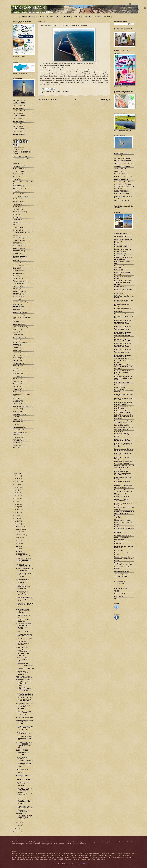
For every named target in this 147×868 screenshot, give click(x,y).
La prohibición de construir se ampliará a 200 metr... (25, 771)
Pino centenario (120, 550)
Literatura (16, 322)
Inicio (16, 17)
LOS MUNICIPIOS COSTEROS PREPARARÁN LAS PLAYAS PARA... (24, 688)
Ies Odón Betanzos (19, 302)
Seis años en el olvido (121, 571)
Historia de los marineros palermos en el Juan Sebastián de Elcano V (123, 345)
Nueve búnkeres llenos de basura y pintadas (123, 538)
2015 (17, 507)
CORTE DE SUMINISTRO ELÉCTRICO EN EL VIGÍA (25, 560)
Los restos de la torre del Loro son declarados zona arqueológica (124, 467)
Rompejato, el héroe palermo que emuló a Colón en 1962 (124, 564)
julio (18, 540)
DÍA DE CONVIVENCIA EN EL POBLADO (24, 789)
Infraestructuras (18, 312)
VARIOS (16, 445)
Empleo (15, 268)
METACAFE (118, 596)
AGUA (15, 177)
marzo (19, 552)
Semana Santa (18, 411)
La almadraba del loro (122, 382)
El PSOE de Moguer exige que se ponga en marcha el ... (24, 794)
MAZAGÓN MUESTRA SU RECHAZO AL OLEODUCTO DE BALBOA (24, 653)
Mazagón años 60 (120, 494)
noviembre (20, 529)
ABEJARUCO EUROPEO (122, 153)
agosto (19, 538)
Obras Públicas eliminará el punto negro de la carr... (25, 738)
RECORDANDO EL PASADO (22, 394)
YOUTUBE (118, 599)
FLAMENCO (17, 284)
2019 (17, 496)
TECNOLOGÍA (18, 427)
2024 (17, 482)
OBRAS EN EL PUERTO (24, 780)
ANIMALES (17, 186)
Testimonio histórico (121, 576)
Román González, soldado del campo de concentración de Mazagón (124, 559)
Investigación (17, 315)
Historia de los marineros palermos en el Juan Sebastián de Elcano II (123, 328)
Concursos (16, 230)
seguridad (16, 409)
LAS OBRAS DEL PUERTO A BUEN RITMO (23, 659)
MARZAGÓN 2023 (19, 108)
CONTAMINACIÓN (19, 233)
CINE (15, 225)
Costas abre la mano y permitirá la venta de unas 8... (24, 765)
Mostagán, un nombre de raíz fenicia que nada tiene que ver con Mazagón (124, 528)
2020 (17, 493)
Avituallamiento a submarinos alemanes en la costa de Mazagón (124, 235)
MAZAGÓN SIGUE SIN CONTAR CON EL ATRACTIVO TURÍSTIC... (24, 626)
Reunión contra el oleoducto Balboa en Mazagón (24, 784)
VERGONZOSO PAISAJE (24, 639)
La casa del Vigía (120, 387)
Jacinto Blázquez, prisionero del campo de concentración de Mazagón (124, 367)
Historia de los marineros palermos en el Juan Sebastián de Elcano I (123, 322)
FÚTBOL (16, 289)
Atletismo (16, 199)
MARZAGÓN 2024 (19, 106)
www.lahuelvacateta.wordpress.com (58, 66)
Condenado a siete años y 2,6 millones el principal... (24, 722)
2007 (17, 831)
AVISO (15, 207)
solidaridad (17, 419)
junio (18, 543)
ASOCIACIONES (19, 196)
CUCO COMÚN (119, 171)
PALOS (58, 17)
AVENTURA (17, 201)
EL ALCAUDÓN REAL (122, 174)
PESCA (15, 368)
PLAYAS (16, 374)
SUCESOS (107, 17)
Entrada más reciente (48, 99)
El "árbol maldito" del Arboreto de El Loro (121, 252)
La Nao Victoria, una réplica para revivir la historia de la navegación (124, 417)
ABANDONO (17, 166)
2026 (17, 476)
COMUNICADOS (19, 228)
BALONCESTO (18, 212)
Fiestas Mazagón (18, 281)
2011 (16, 518)
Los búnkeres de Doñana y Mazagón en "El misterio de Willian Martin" (123, 445)
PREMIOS (16, 379)
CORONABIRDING (121, 169)
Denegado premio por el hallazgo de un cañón (122, 246)
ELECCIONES (17, 265)
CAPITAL (16, 217)
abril (18, 549)
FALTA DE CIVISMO (23, 615)
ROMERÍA (16, 401)
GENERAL (16, 294)
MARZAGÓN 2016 (19, 126)
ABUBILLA (118, 156)
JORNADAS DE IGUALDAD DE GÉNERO (22, 673)
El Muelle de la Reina (121, 287)
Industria (16, 310)
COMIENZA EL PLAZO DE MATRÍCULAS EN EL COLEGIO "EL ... (24, 699)
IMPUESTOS (17, 307)
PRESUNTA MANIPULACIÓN (23, 565)
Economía (16, 260)
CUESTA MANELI (19, 149)
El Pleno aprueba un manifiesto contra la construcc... (24, 581)
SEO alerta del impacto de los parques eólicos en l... (25, 605)
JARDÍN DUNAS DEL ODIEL (22, 159)
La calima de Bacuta (121, 385)
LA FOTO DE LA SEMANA (22, 317)
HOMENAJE (17, 299)
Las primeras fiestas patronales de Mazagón (122, 440)
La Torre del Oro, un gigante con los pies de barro (123, 428)
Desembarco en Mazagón (123, 249)
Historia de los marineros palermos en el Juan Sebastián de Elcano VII (123, 357)
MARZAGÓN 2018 (19, 121)
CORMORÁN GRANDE (122, 166)
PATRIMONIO (18, 363)
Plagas (15, 371)
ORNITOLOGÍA (18, 353)
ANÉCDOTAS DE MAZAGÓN (23, 182)
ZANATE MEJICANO (121, 200)
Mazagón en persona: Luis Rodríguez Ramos (123, 504)
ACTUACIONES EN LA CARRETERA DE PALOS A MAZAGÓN (24, 759)
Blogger (86, 864)
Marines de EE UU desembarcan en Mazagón (123, 491)
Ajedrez (15, 179)
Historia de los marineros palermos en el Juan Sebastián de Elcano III (123, 334)
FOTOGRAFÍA (18, 286)
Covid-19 (16, 235)
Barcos (15, 215)
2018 (17, 499)
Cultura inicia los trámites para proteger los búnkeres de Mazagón (124, 241)
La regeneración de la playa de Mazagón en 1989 (124, 422)
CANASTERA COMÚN (122, 158)
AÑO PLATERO (18, 189)
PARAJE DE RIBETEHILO (21, 156)
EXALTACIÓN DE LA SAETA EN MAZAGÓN (25, 665)
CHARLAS (16, 220)
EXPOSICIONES (18, 273)
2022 (17, 487)
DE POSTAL (17, 246)
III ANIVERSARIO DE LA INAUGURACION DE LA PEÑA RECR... (24, 728)
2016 (17, 504)
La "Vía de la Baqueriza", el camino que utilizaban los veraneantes (123, 378)
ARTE (15, 191)
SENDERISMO (18, 414)
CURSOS (16, 243)
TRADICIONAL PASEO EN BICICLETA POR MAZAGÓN (24, 681)
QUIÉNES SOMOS (27, 17)
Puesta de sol (17, 392)
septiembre (20, 535)
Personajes (16, 366)
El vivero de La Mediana (122, 314)
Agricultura (17, 174)
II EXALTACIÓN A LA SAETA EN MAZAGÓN (25, 694)
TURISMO (16, 440)
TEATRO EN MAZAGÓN (24, 717)
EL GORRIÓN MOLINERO (123, 177)
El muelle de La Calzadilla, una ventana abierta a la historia (123, 283)
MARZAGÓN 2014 (19, 132)
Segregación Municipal (21, 406)
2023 (17, 484)
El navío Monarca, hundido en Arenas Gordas (123, 290)
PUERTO (16, 389)
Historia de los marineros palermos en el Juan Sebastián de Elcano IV (123, 339)
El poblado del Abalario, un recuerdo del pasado (123, 301)
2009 (17, 524)
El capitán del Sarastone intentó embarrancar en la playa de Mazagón (123, 257)
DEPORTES (97, 17)
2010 (17, 521)
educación (16, 263)
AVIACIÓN (17, 204)
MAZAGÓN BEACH (29, 7)
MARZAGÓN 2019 (19, 119)
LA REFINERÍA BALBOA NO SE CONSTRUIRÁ (25, 635)
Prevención (17, 381)
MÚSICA (16, 335)
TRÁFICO (16, 435)
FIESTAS (16, 278)
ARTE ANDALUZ (120, 584)
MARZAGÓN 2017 (19, 124)
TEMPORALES (18, 432)
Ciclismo (16, 222)
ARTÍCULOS (17, 194)
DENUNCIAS (17, 248)
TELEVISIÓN (17, 430)
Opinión (16, 350)
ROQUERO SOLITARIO (122, 194)
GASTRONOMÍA (19, 291)
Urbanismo (17, 443)
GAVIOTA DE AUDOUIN (123, 182)
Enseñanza (16, 271)
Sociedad (16, 417)
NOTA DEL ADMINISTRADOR (23, 733)
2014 (17, 510)
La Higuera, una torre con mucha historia (123, 408)
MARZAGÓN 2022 (19, 111)
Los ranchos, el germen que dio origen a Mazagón (123, 462)
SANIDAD (16, 404)
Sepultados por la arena (122, 574)
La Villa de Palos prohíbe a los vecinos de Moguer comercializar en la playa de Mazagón (124, 434)
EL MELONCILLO (22, 750)
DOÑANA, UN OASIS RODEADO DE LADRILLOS (23, 713)
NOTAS (15, 345)
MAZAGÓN (40, 17)
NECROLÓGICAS (19, 342)
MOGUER (50, 17)
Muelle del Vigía (120, 533)
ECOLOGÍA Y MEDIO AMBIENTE (58, 92)
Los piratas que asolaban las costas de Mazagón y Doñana (124, 450)
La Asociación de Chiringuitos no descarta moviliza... (23, 593)
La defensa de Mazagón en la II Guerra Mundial (124, 403)
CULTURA (86, 17)
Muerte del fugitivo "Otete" (123, 535)
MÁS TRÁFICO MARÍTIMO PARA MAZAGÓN (23, 587)
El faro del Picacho (121, 270)
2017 (17, 501)
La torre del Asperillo (121, 425)
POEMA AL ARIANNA (24, 677)
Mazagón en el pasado (122, 497)
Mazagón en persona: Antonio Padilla (121, 500)
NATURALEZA (18, 337)
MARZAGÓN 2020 (19, 116)
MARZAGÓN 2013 (19, 134)
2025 (17, 479)
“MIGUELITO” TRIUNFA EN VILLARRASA (25, 570)
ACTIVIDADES (18, 169)
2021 (17, 490)
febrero (19, 822)
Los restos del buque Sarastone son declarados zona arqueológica (123, 473)
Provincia (16, 387)
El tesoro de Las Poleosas (123, 309)
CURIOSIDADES (18, 240)
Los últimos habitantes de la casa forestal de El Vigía (124, 486)
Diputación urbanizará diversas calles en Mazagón (24, 643)
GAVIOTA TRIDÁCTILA (123, 184)
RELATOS (16, 399)
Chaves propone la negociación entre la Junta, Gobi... (24, 611)
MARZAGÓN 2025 (19, 103)
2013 (16, 513)
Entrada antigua (103, 99)
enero (18, 825)
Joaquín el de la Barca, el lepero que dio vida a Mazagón (122, 372)
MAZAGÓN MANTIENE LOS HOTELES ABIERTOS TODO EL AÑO (24, 745)
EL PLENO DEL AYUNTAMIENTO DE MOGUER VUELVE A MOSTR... (24, 801)
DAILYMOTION (120, 594)
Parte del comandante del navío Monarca (123, 543)
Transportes (17, 438)
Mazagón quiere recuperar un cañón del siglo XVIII (124, 512)
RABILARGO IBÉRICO (122, 191)
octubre (19, 532)
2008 (17, 829)
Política (15, 376)
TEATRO (16, 424)
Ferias (15, 276)
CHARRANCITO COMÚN (123, 164)
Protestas (16, 384)
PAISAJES (16, 358)
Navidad (16, 340)
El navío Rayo (119, 294)
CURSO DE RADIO (22, 631)
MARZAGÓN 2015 (19, 129)
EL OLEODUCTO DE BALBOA (23, 754)
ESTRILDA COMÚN (121, 179)
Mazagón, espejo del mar (122, 520)
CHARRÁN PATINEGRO (123, 161)
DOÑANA (67, 17)
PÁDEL (15, 355)
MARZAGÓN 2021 (19, 113)
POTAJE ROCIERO (22, 648)
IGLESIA (16, 304)
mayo (18, 546)
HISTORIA (77, 17)
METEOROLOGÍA (19, 327)
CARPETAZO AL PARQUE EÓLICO (23, 555)
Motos (15, 332)
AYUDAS (16, 209)
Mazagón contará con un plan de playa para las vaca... (24, 599)
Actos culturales (18, 171)
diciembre (20, 526)
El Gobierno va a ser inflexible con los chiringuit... (23, 619)
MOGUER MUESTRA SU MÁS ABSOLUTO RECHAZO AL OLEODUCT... (24, 706)
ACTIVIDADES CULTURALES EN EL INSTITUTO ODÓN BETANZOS (24, 816)
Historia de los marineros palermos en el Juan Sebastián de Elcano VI (123, 351)
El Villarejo (118, 311)
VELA (15, 448)
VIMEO (117, 591)
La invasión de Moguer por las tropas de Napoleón (123, 412)
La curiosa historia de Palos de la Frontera (124, 395)
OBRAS (15, 348)
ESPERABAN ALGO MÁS (25, 668)
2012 (17, 515)
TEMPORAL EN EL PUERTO (23, 776)
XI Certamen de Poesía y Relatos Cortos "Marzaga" (24, 575)
